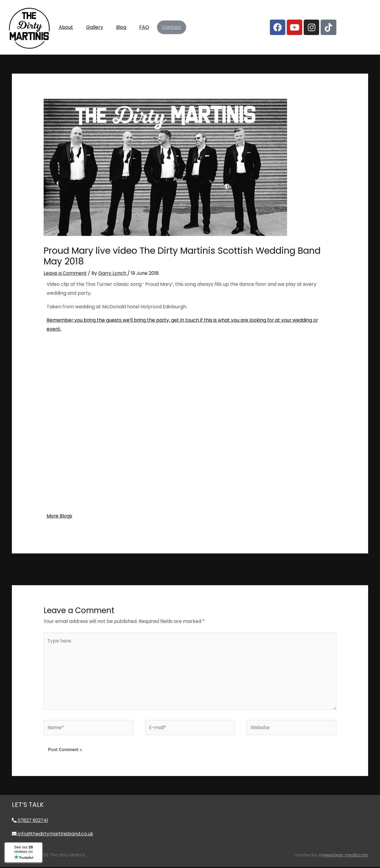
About (66, 27)
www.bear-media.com (345, 856)
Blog (121, 27)
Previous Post (56, 569)
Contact (172, 27)
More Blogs (60, 516)
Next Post (329, 569)
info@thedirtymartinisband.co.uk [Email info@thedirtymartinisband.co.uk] (53, 835)
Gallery (95, 27)
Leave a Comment (65, 273)
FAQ (144, 27)
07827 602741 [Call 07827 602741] (31, 822)
